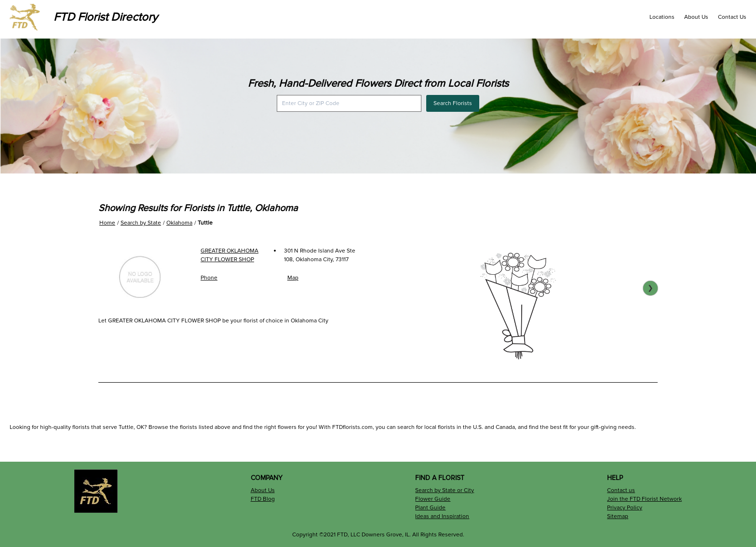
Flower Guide (433, 499)
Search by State (141, 223)
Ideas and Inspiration (442, 516)
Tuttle (205, 223)
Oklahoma (179, 223)
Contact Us (732, 17)
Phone (209, 278)
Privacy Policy (625, 508)
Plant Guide (430, 508)
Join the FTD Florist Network (644, 499)
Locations (662, 17)
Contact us (621, 490)
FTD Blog (263, 499)
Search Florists (453, 103)
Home (107, 223)
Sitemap (618, 516)
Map (293, 278)
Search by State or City (445, 490)
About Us (696, 17)
